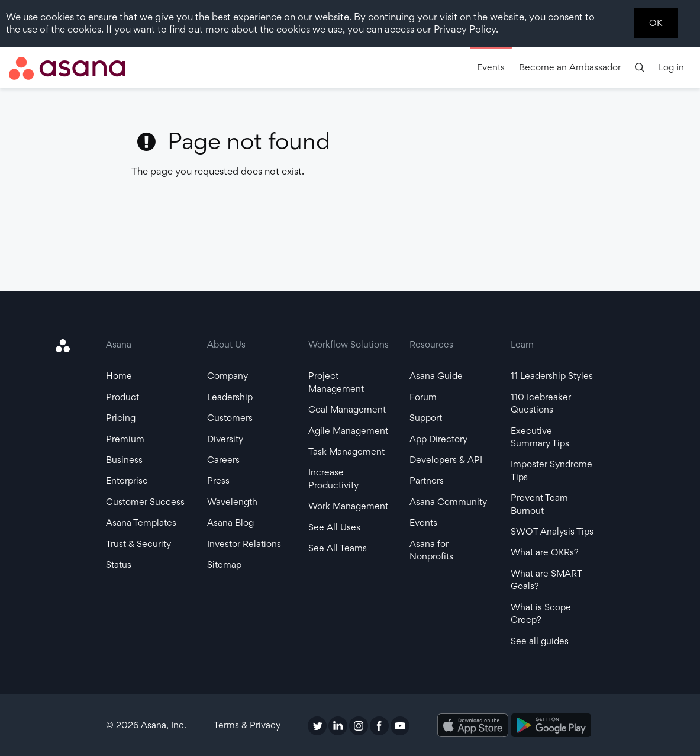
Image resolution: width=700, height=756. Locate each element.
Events (491, 67)
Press (218, 480)
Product (122, 397)
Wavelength (232, 502)
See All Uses (334, 527)
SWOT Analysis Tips (552, 531)
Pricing (121, 418)
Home (119, 376)
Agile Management (348, 431)
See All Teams (338, 548)
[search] (640, 67)
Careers (223, 460)
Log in (671, 67)
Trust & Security (138, 544)
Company (228, 376)
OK (656, 23)
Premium (125, 439)
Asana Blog (230, 522)
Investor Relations (244, 544)
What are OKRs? (545, 552)
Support (426, 418)
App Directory (438, 439)
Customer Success (145, 502)
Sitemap (224, 564)
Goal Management (347, 409)
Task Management (346, 451)
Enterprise (127, 480)
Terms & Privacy (247, 725)
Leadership (230, 397)
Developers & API (446, 460)
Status (119, 564)
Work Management (348, 506)
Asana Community (448, 502)
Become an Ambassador (570, 67)
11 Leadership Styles (552, 376)
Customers (230, 418)
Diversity (225, 439)
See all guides (540, 641)
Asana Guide (436, 376)
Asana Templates (141, 522)
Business (124, 460)
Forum (423, 397)
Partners (427, 480)
